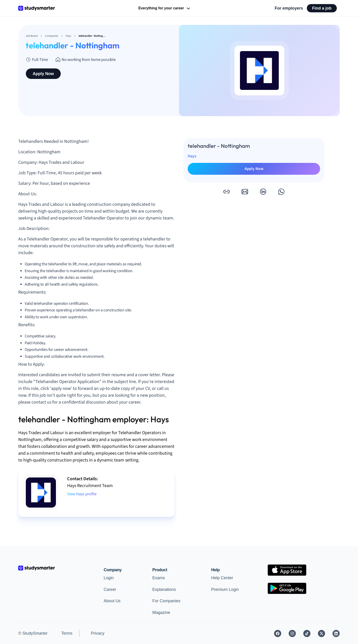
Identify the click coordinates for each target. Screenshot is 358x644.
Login (109, 578)
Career (110, 589)
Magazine (161, 613)
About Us (112, 601)
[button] (226, 192)
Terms (67, 633)
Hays (192, 156)
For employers (289, 8)
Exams (159, 578)
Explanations (164, 589)
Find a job (322, 8)
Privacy (98, 633)
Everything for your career (165, 8)
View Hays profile (82, 494)
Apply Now (43, 74)
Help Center (222, 578)
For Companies (166, 601)
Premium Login (225, 589)
